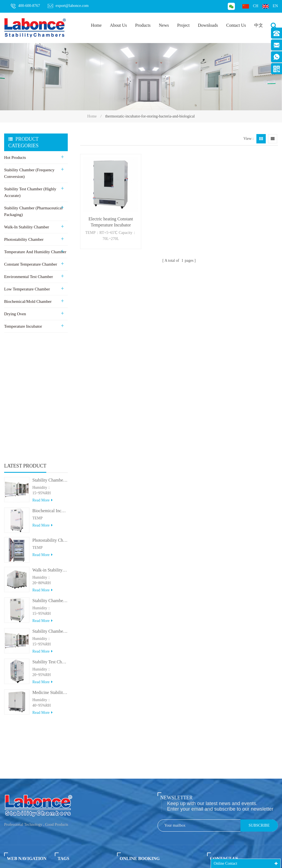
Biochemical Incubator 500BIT (50, 392)
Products (143, 25)
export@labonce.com (68, 6)
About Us (118, 25)
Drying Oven (15, 314)
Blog (10, 762)
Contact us (17, 751)
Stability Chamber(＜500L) (50, 482)
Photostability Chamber (24, 239)
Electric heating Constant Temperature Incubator (110, 221)
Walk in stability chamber (76, 730)
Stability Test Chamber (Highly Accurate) (30, 192)
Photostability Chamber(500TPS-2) (50, 422)
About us (14, 740)
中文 (259, 25)
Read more (42, 381)
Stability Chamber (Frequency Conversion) (29, 173)
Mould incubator (69, 811)
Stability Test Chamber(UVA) (50, 543)
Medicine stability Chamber (78, 790)
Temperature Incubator (23, 326)
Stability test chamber (73, 708)
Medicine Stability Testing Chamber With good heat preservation (50, 574)
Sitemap (13, 773)
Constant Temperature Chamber (30, 264)
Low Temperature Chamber (27, 289)
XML (9, 783)
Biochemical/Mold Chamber (28, 301)
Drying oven (65, 740)
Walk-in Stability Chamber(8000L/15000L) (50, 451)
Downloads (208, 25)
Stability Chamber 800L (50, 361)
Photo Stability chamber (75, 751)
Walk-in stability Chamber (26, 227)
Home (96, 25)
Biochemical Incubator (74, 762)
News (164, 25)
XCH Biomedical (158, 855)
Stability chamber (69, 719)
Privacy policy (21, 794)
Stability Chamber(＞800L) (50, 512)
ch (250, 6)
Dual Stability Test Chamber (78, 801)
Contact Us (236, 25)
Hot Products (15, 157)
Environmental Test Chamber (28, 277)
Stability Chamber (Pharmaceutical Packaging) (33, 211)
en (270, 6)
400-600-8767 (25, 6)
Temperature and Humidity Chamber (35, 252)
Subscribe (259, 663)
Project (183, 25)
